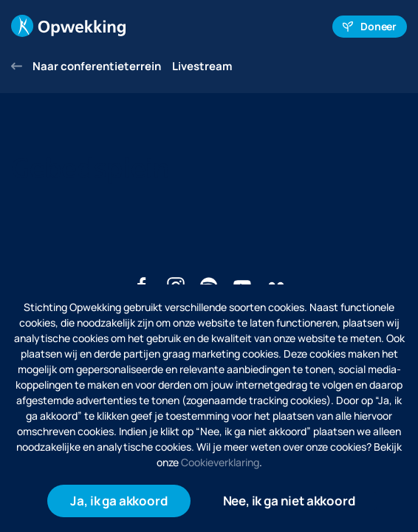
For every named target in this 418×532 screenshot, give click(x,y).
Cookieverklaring (220, 462)
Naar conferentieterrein (86, 66)
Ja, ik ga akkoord (119, 501)
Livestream (202, 66)
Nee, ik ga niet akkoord (289, 501)
